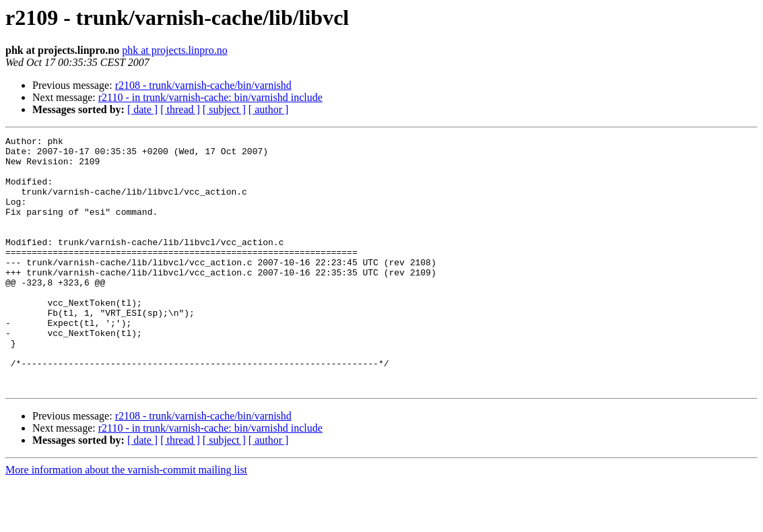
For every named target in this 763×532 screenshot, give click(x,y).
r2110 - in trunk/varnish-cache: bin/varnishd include (210, 97)
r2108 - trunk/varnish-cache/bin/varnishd (203, 85)
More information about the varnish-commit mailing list (126, 520)
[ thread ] (180, 109)
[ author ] (269, 109)
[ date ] (142, 109)
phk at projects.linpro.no (174, 50)
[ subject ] (224, 109)
